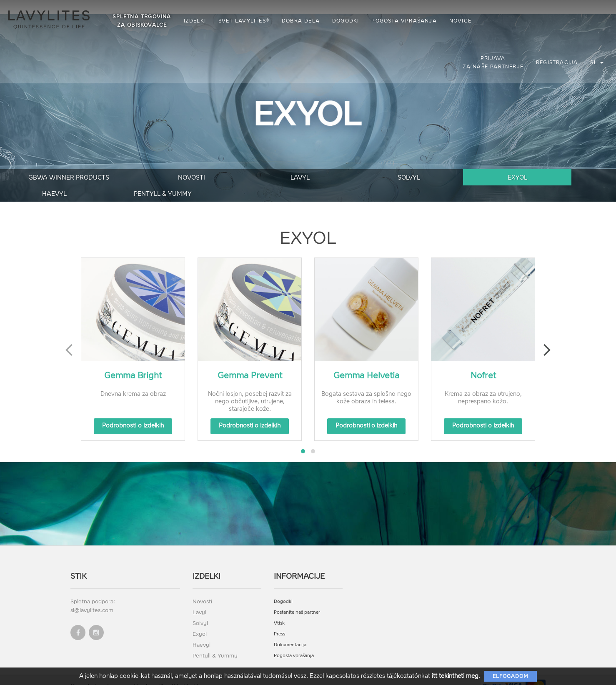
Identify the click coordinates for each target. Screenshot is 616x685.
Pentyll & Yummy (572, 179)
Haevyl (484, 179)
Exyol (396, 179)
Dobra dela (303, 21)
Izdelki (197, 21)
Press (279, 620)
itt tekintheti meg (455, 676)
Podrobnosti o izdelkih (133, 411)
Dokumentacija (290, 631)
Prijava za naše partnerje (493, 62)
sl (597, 62)
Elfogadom (511, 676)
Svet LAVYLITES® (246, 21)
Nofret (483, 361)
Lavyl (220, 179)
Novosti (132, 179)
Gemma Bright (133, 361)
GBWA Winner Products (44, 179)
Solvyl (308, 179)
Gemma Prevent (250, 361)
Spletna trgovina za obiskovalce (144, 21)
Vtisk (279, 609)
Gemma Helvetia (366, 361)
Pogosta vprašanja (406, 21)
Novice (462, 21)
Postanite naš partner (297, 598)
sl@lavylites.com (92, 596)
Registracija (557, 62)
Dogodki (348, 21)
